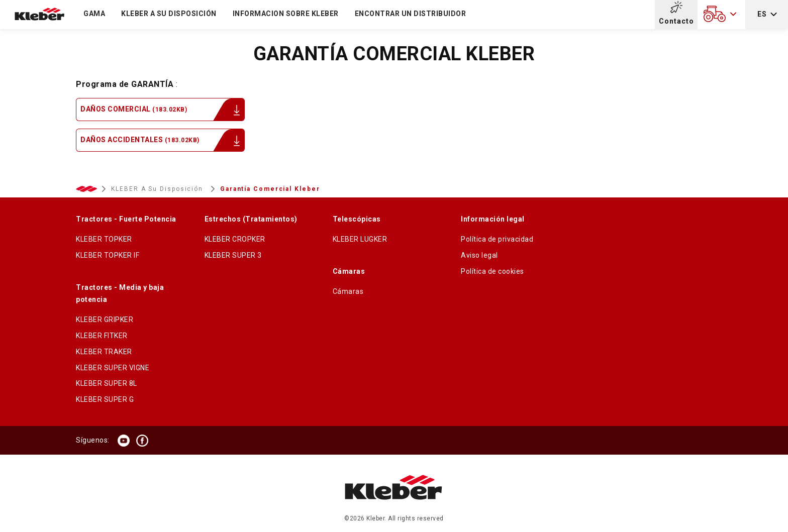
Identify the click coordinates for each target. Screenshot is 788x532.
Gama (94, 14)
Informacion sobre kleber (286, 14)
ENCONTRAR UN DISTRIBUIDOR (411, 14)
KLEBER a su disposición (169, 14)
